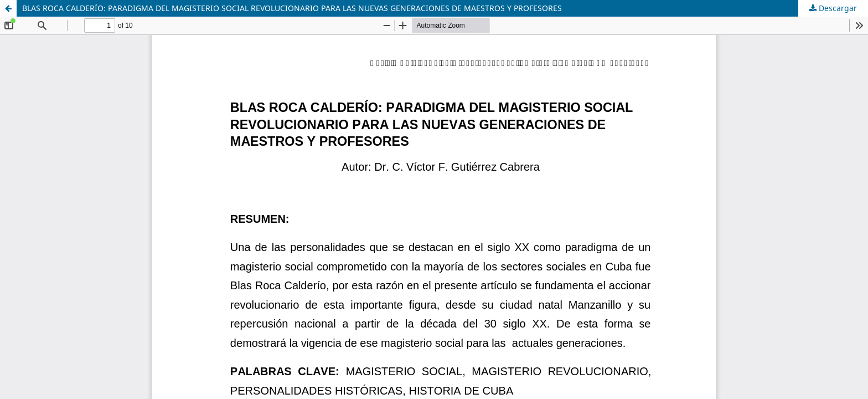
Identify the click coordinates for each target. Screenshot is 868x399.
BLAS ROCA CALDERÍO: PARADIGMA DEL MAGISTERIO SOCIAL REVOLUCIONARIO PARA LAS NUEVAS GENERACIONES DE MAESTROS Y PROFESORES (292, 8)
